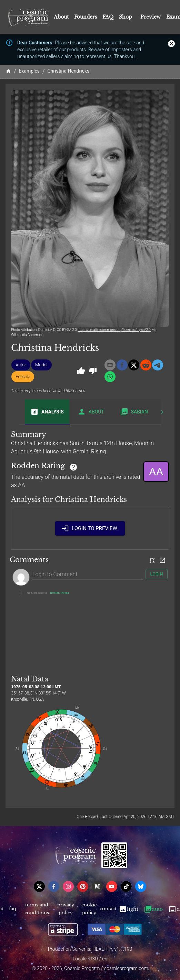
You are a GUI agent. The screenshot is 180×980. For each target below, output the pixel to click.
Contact (108, 909)
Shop (126, 17)
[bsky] (141, 886)
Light (128, 909)
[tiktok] (126, 886)
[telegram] (158, 365)
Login (157, 574)
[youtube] (112, 886)
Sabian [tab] (134, 412)
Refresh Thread (60, 593)
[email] (110, 365)
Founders (86, 17)
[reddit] (146, 365)
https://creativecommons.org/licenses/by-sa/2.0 (114, 330)
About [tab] (91, 412)
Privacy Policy (66, 909)
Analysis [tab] (47, 412)
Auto (153, 909)
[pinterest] (83, 886)
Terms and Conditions (37, 909)
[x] (134, 365)
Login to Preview (90, 528)
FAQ (108, 17)
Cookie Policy (89, 909)
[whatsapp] (110, 377)
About (61, 17)
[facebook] (122, 365)
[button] (21, 365)
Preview (151, 17)
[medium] (97, 886)
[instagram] (68, 886)
